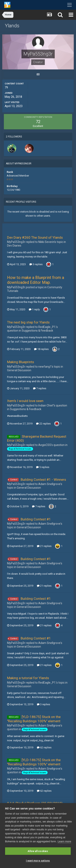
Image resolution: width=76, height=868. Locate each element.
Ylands (12, 26)
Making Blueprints (21, 362)
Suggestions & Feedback (37, 331)
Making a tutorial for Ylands (28, 678)
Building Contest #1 (36, 519)
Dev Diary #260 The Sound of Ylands (35, 237)
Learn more (64, 841)
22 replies (43, 424)
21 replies (44, 546)
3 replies (36, 264)
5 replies (43, 467)
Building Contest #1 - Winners (43, 480)
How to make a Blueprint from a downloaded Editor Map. (36, 280)
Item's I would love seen (25, 401)
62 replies (44, 747)
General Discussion (19, 370)
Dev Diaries (14, 246)
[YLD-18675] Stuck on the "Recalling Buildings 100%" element (34, 719)
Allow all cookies (38, 851)
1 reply (34, 309)
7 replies (40, 388)
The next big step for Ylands (28, 322)
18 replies (41, 349)
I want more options (38, 861)
